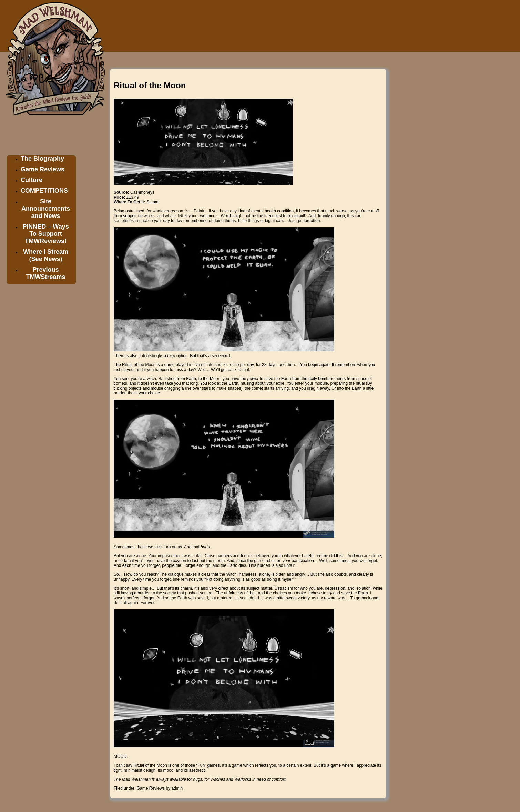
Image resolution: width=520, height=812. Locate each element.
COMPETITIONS (44, 191)
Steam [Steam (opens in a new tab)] (152, 202)
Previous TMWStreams (45, 273)
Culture (32, 180)
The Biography (42, 159)
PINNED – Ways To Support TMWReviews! (45, 234)
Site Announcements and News (46, 209)
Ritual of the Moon (150, 85)
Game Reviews (43, 169)
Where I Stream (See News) (46, 255)
